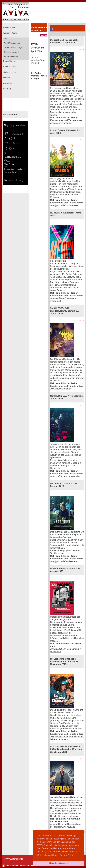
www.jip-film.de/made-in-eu (63, 561)
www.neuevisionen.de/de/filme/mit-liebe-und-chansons (67, 738)
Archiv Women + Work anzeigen (39, 76)
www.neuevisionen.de (61, 123)
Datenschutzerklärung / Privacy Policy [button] (55, 855)
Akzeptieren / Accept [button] (58, 863)
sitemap (15, 866)
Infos (5, 39)
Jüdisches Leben (10, 72)
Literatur (7, 78)
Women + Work (10, 33)
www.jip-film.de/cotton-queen (64, 205)
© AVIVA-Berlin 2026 (13, 859)
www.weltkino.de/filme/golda (64, 824)
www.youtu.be (68, 827)
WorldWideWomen (11, 43)
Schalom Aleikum (11, 52)
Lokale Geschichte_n (12, 48)
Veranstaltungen (10, 57)
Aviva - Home (9, 27)
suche (8, 866)
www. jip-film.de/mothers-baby (65, 476)
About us (7, 89)
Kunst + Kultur (9, 67)
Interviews (7, 83)
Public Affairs (9, 61)
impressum (25, 866)
